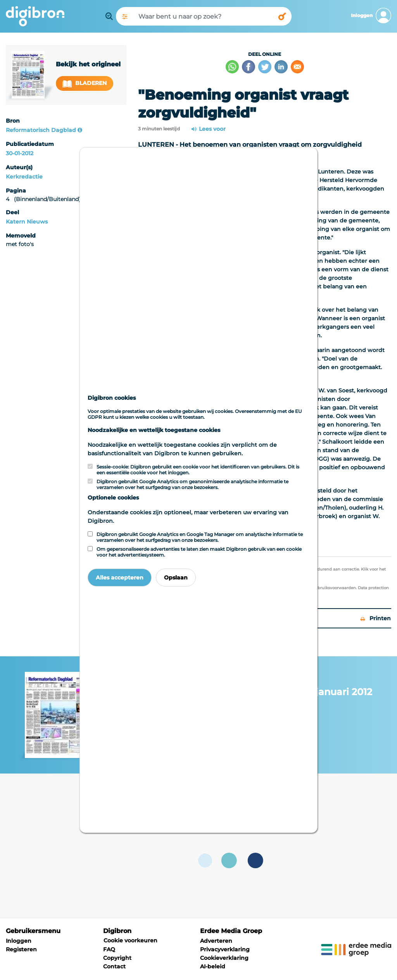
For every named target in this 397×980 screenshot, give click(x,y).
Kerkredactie (24, 177)
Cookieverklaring (224, 958)
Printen (376, 618)
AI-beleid (213, 966)
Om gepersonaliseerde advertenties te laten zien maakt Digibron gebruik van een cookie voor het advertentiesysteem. (199, 552)
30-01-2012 (20, 153)
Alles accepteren (120, 578)
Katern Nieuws (27, 222)
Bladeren (85, 83)
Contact (114, 966)
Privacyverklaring (225, 949)
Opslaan (176, 578)
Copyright (117, 958)
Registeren (21, 949)
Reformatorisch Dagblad (41, 130)
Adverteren (216, 941)
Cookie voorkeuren (130, 940)
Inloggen (19, 941)
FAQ (109, 949)
